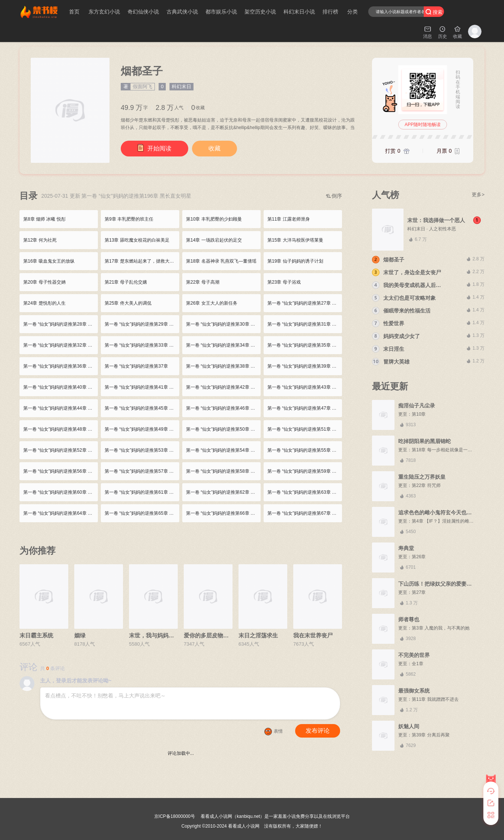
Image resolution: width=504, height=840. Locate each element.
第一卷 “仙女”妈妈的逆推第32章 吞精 (60, 345)
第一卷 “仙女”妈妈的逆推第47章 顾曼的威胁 (305, 408)
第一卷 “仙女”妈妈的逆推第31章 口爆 (304, 324)
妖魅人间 (409, 726)
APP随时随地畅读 (423, 125)
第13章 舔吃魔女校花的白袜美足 (137, 240)
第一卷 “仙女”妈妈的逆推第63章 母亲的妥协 (305, 492)
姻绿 (80, 635)
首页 (74, 12)
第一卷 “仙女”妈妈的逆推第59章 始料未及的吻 (305, 471)
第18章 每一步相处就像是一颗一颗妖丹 (451, 450)
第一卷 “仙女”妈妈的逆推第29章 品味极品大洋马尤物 (142, 324)
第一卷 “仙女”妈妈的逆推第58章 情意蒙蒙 (223, 471)
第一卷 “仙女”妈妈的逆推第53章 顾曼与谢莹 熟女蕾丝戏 (142, 450)
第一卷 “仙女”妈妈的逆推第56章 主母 (60, 471)
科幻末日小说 (299, 12)
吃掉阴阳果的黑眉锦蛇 (424, 441)
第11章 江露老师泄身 (289, 219)
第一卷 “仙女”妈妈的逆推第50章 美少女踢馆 (223, 429)
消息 (427, 32)
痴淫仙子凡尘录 (417, 406)
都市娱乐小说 (221, 12)
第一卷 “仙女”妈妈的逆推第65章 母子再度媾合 (142, 513)
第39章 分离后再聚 (431, 735)
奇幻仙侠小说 (143, 12)
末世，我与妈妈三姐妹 (157, 635)
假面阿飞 (142, 86)
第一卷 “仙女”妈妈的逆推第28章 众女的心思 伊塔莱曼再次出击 (61, 324)
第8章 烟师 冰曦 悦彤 (44, 219)
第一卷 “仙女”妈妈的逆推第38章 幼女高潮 (223, 366)
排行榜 (330, 12)
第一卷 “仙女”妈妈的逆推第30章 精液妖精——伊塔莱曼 (223, 324)
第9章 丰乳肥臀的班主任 (129, 219)
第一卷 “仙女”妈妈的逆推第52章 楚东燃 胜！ (61, 450)
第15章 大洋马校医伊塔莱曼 (295, 240)
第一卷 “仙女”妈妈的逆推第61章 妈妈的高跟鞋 (142, 492)
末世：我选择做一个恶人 (436, 220)
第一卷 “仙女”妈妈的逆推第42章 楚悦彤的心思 (223, 387)
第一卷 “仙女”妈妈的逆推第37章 (136, 366)
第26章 (419, 557)
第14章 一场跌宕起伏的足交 (214, 240)
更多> (478, 195)
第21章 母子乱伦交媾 (126, 282)
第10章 (419, 414)
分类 (352, 12)
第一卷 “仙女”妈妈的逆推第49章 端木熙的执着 (142, 429)
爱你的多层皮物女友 (209, 635)
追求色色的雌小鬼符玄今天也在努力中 (443, 512)
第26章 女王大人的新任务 (212, 303)
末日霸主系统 (36, 635)
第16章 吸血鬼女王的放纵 (49, 261)
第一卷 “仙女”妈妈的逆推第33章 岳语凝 (142, 345)
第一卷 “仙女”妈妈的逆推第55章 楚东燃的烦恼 (305, 450)
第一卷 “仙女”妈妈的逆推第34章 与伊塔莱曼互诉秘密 (223, 345)
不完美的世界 (414, 655)
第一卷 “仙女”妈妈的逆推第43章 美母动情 (305, 387)
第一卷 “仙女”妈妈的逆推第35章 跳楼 (304, 345)
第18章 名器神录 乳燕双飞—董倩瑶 (221, 261)
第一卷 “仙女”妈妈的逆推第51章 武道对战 (305, 429)
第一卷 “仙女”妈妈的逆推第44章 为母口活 (61, 408)
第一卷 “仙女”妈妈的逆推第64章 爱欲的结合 (61, 513)
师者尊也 (409, 619)
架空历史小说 (260, 12)
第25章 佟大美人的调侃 (128, 303)
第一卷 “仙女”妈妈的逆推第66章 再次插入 (223, 513)
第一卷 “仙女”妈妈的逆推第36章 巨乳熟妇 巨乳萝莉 (61, 366)
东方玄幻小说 (104, 12)
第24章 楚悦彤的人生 (44, 303)
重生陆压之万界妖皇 (422, 477)
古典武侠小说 (182, 12)
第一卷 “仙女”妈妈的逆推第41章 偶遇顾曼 (142, 387)
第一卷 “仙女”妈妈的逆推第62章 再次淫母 (223, 492)
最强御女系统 (414, 691)
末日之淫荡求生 (258, 635)
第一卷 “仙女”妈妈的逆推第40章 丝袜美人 (61, 387)
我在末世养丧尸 (313, 635)
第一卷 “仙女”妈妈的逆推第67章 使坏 (304, 513)
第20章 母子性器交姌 (44, 282)
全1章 (418, 664)
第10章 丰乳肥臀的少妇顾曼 (214, 219)
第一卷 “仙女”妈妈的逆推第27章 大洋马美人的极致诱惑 (305, 303)
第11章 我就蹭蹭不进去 (435, 699)
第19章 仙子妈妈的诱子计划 (295, 261)
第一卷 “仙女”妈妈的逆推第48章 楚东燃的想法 (61, 429)
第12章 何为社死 (40, 240)
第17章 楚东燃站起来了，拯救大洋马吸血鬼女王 (142, 261)
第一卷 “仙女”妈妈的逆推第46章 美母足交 (223, 408)
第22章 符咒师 (426, 485)
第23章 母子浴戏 (284, 282)
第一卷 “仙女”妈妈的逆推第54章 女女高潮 (223, 450)
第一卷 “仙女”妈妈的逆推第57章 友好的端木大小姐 (142, 471)
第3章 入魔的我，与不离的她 (441, 628)
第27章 (419, 592)
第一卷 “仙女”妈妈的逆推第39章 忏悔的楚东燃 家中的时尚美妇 (305, 366)
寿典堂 (406, 548)
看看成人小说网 (244, 826)
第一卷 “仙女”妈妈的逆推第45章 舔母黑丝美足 (142, 408)
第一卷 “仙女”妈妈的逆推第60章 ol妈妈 (61, 492)
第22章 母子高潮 (203, 282)
